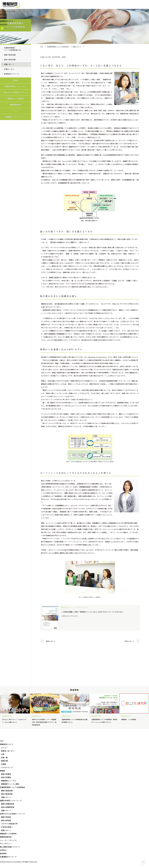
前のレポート (48, 641)
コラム (15, 111)
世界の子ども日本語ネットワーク (15, 93)
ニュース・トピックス (8, 840)
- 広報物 (3, 764)
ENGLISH (4, 25)
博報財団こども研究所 (16, 99)
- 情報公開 (4, 761)
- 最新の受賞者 (5, 774)
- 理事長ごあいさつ (7, 751)
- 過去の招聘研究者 (7, 807)
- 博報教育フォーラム (8, 781)
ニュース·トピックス (8, 11)
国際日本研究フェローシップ (16, 86)
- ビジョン (4, 748)
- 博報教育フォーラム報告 (10, 784)
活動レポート (8, 64)
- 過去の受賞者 (5, 777)
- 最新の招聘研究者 (7, 804)
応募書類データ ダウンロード (16, 117)
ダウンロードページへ (70, 616)
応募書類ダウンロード (8, 857)
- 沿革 (2, 754)
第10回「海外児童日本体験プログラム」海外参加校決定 (44, 722)
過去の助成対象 (9, 60)
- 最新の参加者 (5, 817)
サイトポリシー (6, 844)
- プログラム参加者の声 (9, 824)
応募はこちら (8, 69)
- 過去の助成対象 (6, 794)
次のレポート (132, 641)
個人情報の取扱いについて (10, 847)
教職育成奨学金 (16, 105)
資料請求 (3, 18)
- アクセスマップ (6, 768)
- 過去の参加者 (5, 820)
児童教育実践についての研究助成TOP (12, 49)
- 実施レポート (5, 830)
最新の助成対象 (9, 55)
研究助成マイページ (11, 74)
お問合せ (3, 15)
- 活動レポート (5, 797)
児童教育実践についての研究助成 (12, 787)
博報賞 (15, 80)
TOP (2, 741)
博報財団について (7, 21)
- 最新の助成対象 (6, 791)
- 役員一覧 (4, 758)
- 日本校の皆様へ (6, 827)
